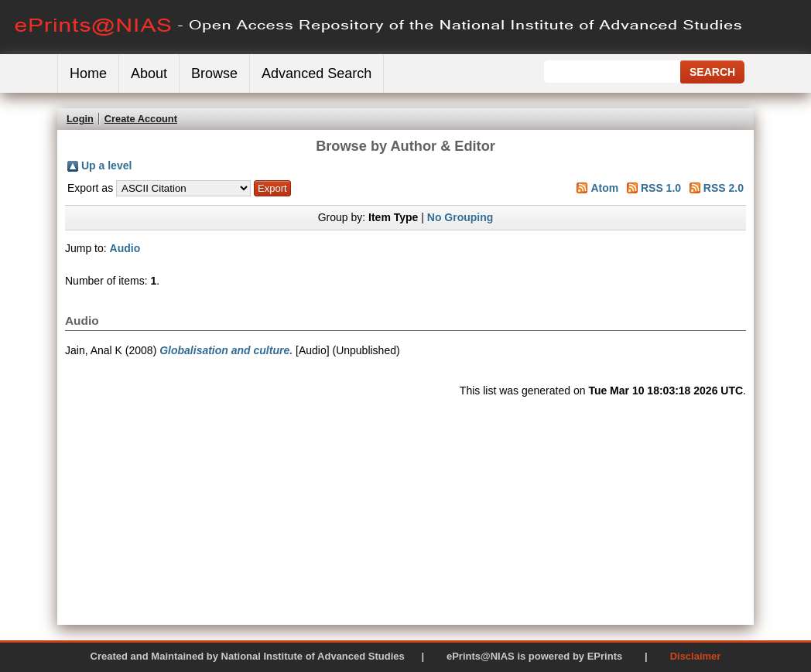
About (149, 73)
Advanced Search (317, 73)
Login (80, 119)
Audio (125, 248)
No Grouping (460, 217)
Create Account (141, 119)
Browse (214, 73)
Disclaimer (696, 656)
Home (88, 73)
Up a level (106, 165)
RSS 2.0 (724, 188)
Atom (604, 188)
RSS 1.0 (661, 188)
